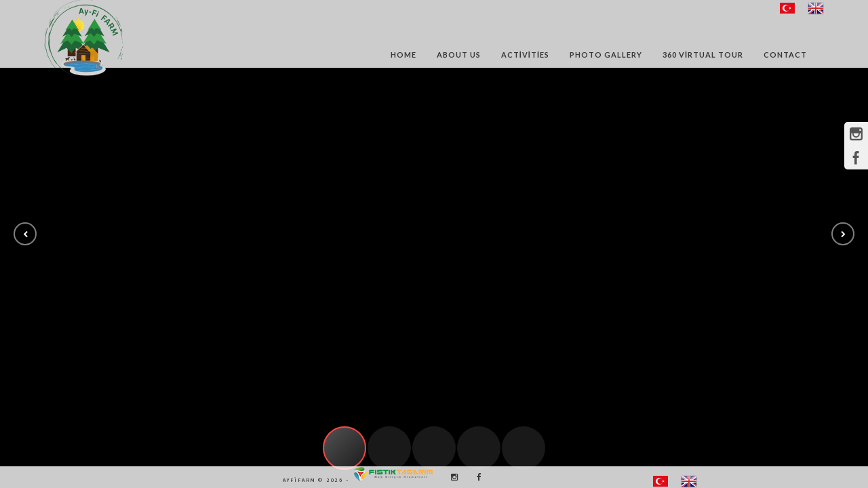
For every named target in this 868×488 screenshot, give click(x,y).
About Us (459, 55)
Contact (785, 55)
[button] (25, 234)
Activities (525, 55)
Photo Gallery (606, 55)
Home (403, 55)
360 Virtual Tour (703, 55)
